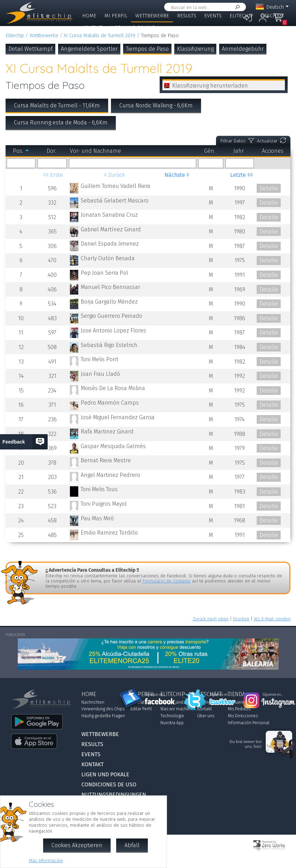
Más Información (46, 861)
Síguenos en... (155, 695)
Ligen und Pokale (133, 28)
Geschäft (273, 16)
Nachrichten (93, 702)
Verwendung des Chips (103, 709)
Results (187, 16)
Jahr (239, 151)
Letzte (239, 175)
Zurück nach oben (211, 619)
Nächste (175, 175)
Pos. (18, 151)
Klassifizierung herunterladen (210, 86)
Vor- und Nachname (95, 151)
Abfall (132, 845)
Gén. (210, 151)
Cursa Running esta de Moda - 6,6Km (61, 122)
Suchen (236, 7)
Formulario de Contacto (167, 581)
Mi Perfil (116, 16)
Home (89, 16)
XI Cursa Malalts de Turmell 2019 (99, 36)
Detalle (269, 188)
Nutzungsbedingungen (114, 795)
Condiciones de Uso (109, 784)
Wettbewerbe (152, 16)
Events (213, 16)
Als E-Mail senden (272, 619)
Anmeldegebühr (243, 49)
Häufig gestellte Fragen (103, 716)
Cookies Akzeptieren (77, 845)
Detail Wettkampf (30, 49)
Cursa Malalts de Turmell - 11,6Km (57, 105)
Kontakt (92, 28)
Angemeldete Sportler (89, 49)
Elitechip (241, 16)
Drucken (241, 619)
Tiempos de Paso (147, 49)
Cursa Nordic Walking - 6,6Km (156, 105)
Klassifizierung (195, 49)
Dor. (51, 151)
